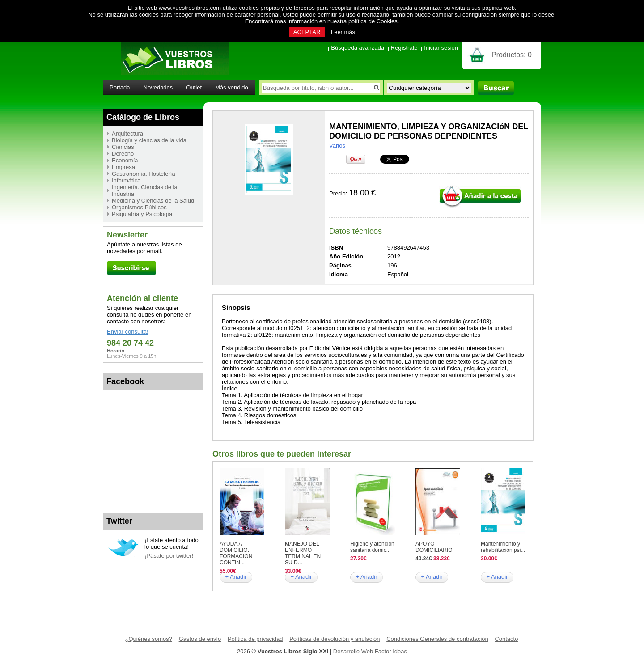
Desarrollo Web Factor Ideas (370, 651)
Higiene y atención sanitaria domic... (372, 547)
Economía (125, 160)
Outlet (194, 87)
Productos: (512, 55)
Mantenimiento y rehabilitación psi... (503, 547)
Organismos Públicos (139, 207)
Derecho (123, 154)
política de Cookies (373, 21)
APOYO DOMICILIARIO (434, 547)
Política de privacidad (255, 639)
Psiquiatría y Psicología (142, 214)
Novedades (158, 87)
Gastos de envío (200, 639)
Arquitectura (127, 133)
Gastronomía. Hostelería (144, 174)
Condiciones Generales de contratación (437, 639)
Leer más (343, 32)
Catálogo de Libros (143, 117)
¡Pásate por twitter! (169, 556)
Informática (126, 180)
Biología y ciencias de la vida (149, 140)
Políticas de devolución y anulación (335, 639)
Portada (120, 87)
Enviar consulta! (128, 332)
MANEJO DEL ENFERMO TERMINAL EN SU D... (303, 553)
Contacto (506, 639)
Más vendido (232, 87)
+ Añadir (236, 577)
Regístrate (404, 48)
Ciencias (123, 147)
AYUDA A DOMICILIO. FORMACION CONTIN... (236, 553)
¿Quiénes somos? (149, 639)
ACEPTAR (307, 32)
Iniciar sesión (441, 48)
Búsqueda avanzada (358, 48)
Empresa (123, 167)
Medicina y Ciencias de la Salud (153, 201)
